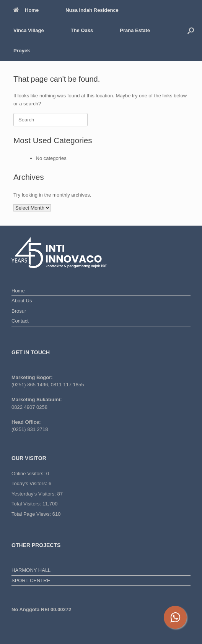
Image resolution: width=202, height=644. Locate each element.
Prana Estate (135, 30)
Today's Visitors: (30, 483)
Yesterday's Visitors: (34, 494)
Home (26, 10)
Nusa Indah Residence (92, 10)
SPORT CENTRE (31, 580)
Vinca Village (29, 30)
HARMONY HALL (31, 570)
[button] (191, 30)
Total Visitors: (27, 504)
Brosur (19, 311)
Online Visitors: (29, 474)
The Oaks (82, 30)
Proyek (22, 51)
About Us (22, 301)
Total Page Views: (32, 514)
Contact (20, 321)
